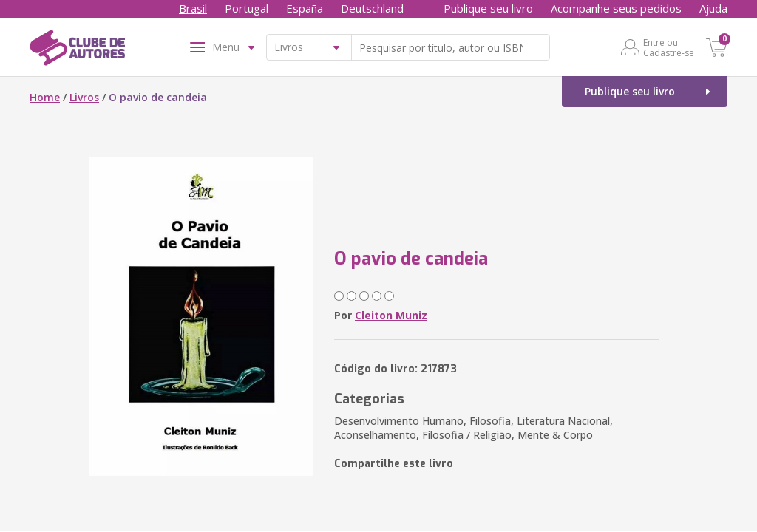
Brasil (193, 8)
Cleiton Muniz (391, 315)
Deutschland (372, 8)
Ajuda (713, 8)
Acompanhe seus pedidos (616, 8)
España (305, 8)
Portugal (247, 8)
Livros (84, 97)
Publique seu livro (488, 8)
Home (45, 97)
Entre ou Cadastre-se (669, 47)
